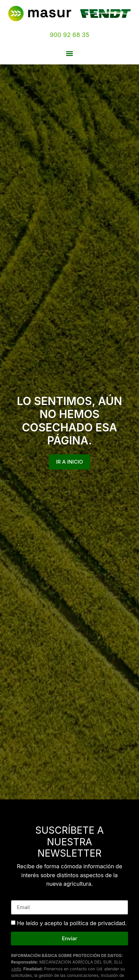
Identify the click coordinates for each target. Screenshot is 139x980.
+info (16, 969)
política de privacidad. (98, 923)
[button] (70, 53)
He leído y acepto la (72, 923)
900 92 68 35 (69, 35)
